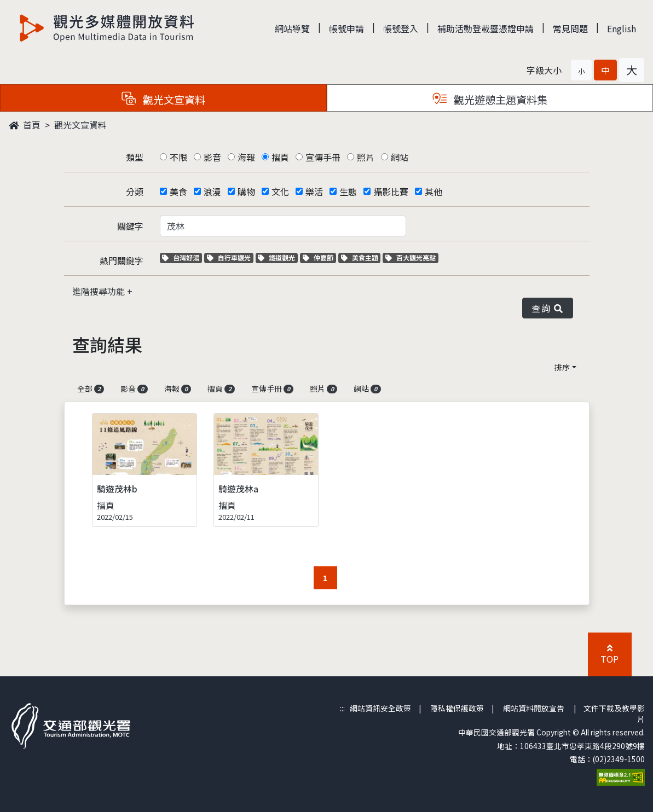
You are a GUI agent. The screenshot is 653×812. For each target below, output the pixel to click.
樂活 (314, 192)
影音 (212, 157)
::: (342, 708)
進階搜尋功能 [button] (100, 291)
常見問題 (570, 28)
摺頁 (280, 157)
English (622, 28)
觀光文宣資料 (80, 125)
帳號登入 (401, 28)
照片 (366, 157)
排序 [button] (562, 367)
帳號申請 (346, 28)
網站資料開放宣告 (534, 708)
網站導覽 (292, 28)
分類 (135, 192)
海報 (246, 157)
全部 (91, 388)
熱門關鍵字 (122, 260)
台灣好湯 (182, 257)
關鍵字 (130, 226)
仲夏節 (319, 257)
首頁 (25, 125)
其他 (434, 192)
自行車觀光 (229, 257)
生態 (348, 192)
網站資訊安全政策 (380, 708)
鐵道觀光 (278, 257)
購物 (246, 192)
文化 (280, 192)
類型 (135, 157)
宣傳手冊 (323, 157)
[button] (581, 70)
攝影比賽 (391, 192)
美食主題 (361, 257)
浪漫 (212, 192)
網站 (400, 157)
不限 (178, 157)
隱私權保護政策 (457, 708)
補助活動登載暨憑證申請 (486, 28)
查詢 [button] (547, 308)
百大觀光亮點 (411, 257)
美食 (178, 192)
